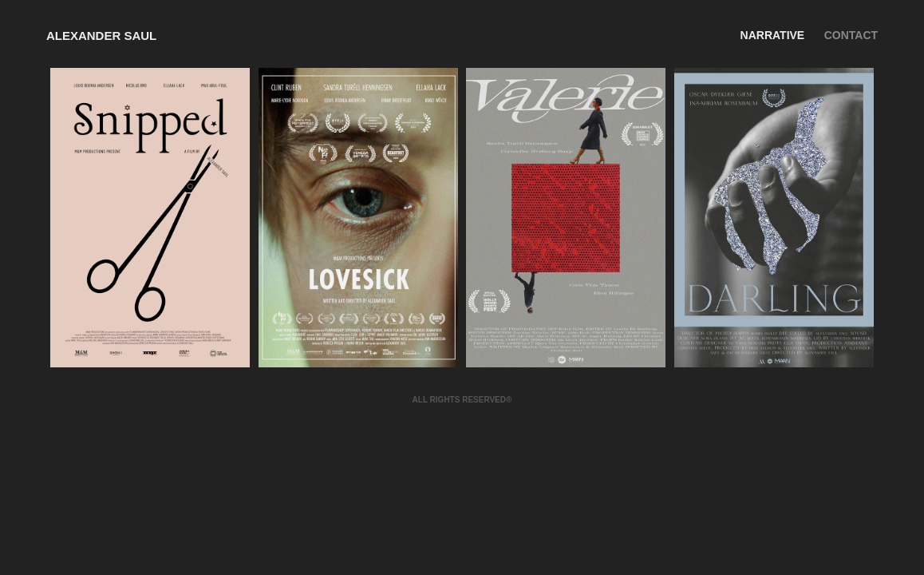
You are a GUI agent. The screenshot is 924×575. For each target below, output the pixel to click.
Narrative (773, 35)
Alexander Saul (101, 36)
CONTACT (851, 35)
